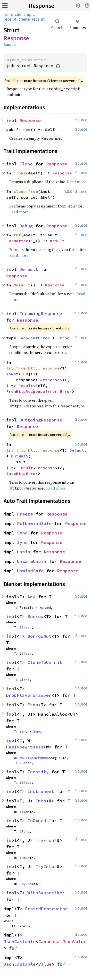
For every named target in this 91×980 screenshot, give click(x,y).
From (33, 705)
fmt (17, 235)
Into (41, 801)
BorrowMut (39, 636)
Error (63, 338)
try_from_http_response (33, 368)
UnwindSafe (30, 571)
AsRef (12, 374)
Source (10, 45)
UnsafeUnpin (32, 561)
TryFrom (45, 840)
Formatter (17, 241)
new (27, 129)
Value (45, 964)
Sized (46, 608)
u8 (26, 374)
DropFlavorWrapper (29, 695)
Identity (38, 772)
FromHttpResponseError (32, 391)
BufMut (18, 456)
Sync (22, 542)
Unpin (24, 552)
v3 (6, 24)
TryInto (45, 866)
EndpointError (34, 338)
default (22, 285)
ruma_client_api (18, 14)
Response (42, 6)
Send (22, 533)
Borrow (35, 616)
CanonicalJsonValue (62, 941)
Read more (77, 182)
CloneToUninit (45, 662)
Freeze (25, 514)
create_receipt (32, 19)
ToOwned (37, 821)
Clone (26, 164)
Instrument (41, 791)
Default (29, 269)
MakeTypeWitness (34, 758)
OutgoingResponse (41, 420)
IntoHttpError (22, 473)
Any (31, 597)
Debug (26, 226)
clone (20, 173)
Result (57, 241)
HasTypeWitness (25, 747)
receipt (10, 19)
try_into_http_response (33, 450)
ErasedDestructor (46, 909)
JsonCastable (20, 941)
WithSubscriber (46, 893)
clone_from (26, 191)
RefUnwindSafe (34, 523)
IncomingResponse (41, 314)
